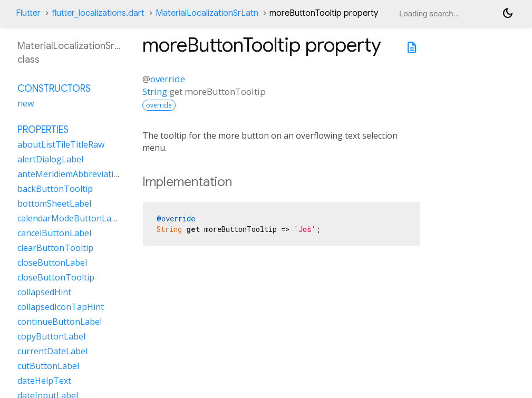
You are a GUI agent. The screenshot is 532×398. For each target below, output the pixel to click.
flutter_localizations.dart (98, 13)
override (168, 79)
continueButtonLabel (60, 322)
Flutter (28, 13)
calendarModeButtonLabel (70, 218)
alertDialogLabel (50, 159)
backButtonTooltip (55, 189)
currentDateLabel (52, 351)
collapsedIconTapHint (61, 307)
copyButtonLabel (51, 336)
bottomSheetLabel (54, 203)
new (26, 103)
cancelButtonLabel (54, 233)
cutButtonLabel (48, 366)
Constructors (54, 89)
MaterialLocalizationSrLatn (207, 13)
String (155, 91)
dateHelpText (44, 381)
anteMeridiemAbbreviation (71, 174)
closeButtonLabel (52, 263)
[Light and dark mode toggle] (508, 13)
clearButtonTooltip (55, 248)
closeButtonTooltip (56, 277)
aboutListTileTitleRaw (61, 144)
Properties (43, 130)
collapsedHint (44, 292)
